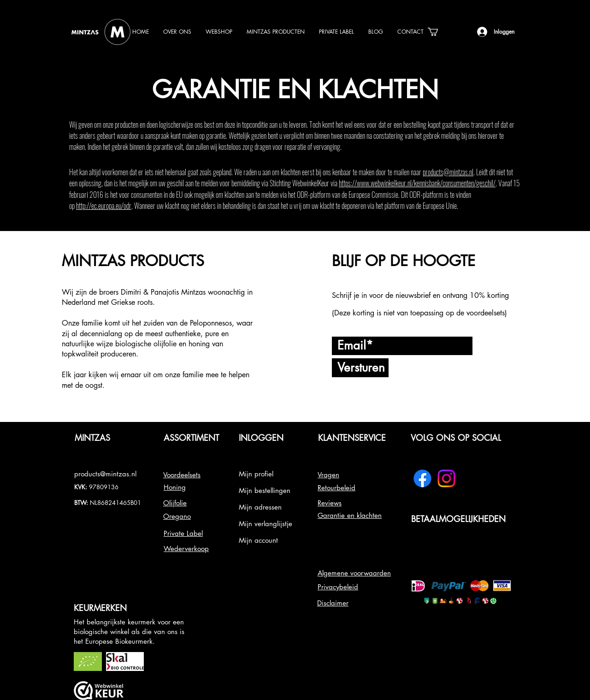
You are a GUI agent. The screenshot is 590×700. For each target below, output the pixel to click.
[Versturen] (360, 368)
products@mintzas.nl (448, 172)
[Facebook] (422, 478)
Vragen (328, 475)
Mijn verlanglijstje (265, 524)
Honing (175, 487)
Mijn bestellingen (265, 490)
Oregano (177, 516)
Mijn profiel (256, 474)
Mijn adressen (260, 507)
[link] (438, 32)
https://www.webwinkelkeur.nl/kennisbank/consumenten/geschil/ (417, 183)
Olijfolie (175, 503)
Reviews (330, 503)
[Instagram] (446, 478)
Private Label (183, 533)
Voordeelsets (182, 475)
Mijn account (258, 540)
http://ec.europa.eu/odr (104, 206)
